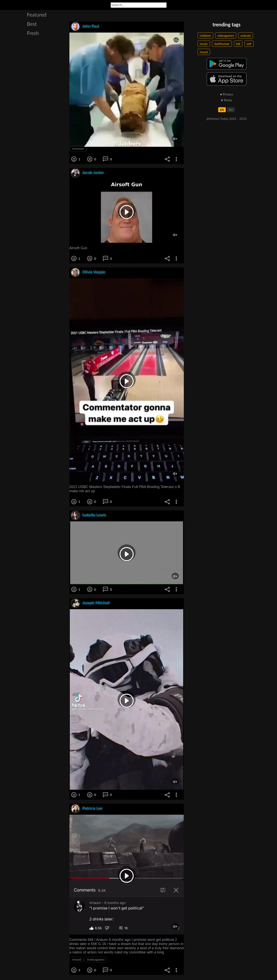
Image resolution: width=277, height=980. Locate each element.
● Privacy (226, 94)
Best (32, 24)
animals (246, 35)
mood (204, 52)
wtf (249, 44)
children (205, 35)
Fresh (33, 33)
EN (222, 110)
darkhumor (222, 44)
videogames (226, 35)
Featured (37, 15)
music (204, 44)
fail (238, 44)
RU (231, 110)
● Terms (226, 100)
